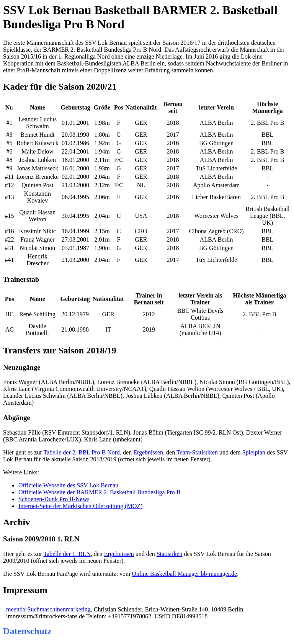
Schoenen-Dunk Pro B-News (54, 499)
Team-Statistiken (197, 452)
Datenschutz (27, 631)
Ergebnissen (148, 452)
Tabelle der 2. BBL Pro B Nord (82, 452)
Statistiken (170, 554)
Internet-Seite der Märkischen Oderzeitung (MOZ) (80, 506)
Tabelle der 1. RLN (67, 554)
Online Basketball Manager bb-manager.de (185, 574)
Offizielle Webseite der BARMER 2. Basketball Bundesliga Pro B (99, 492)
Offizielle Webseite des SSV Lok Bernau (68, 485)
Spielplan (254, 452)
